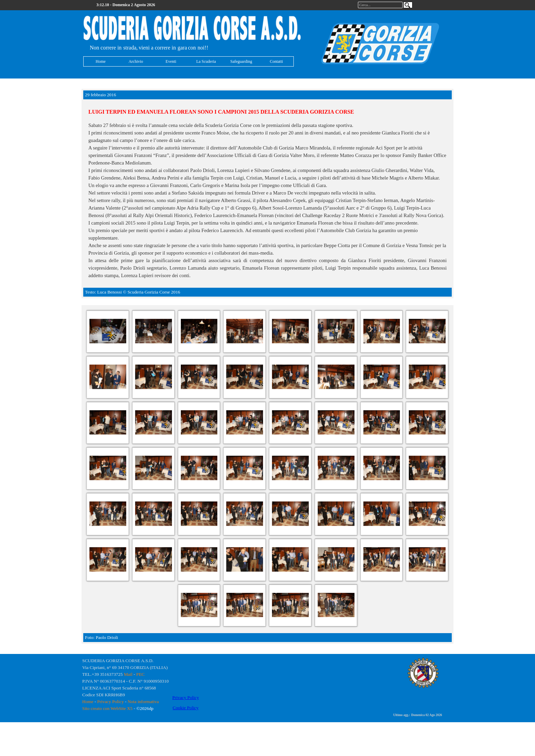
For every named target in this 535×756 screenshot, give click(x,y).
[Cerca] (408, 5)
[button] (108, 331)
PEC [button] (140, 674)
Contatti (277, 61)
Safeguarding (241, 61)
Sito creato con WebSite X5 (107, 708)
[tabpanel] (192, 29)
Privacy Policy (111, 702)
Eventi (171, 61)
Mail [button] (128, 674)
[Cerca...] (380, 5)
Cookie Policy (186, 708)
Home (100, 61)
